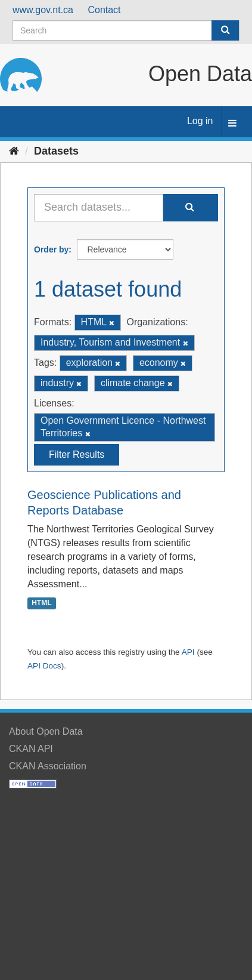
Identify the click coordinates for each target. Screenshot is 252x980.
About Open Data (46, 731)
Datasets (56, 151)
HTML (41, 603)
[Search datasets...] (99, 208)
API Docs (44, 666)
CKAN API (31, 749)
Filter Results (77, 454)
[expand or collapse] (232, 124)
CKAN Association (48, 766)
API (188, 652)
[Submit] (225, 30)
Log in (200, 121)
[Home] (14, 151)
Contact (104, 10)
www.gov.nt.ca (43, 10)
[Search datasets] (126, 30)
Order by (51, 249)
